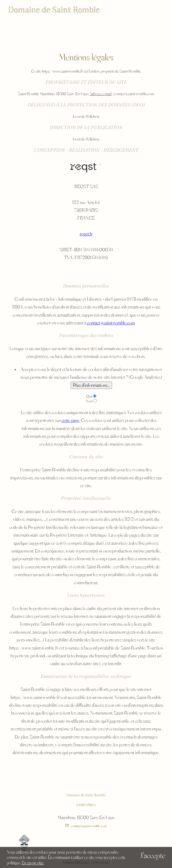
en (162, 9)
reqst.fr (86, 234)
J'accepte (153, 855)
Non (89, 401)
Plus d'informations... (91, 385)
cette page (71, 420)
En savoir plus (33, 863)
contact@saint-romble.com (111, 323)
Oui (89, 396)
